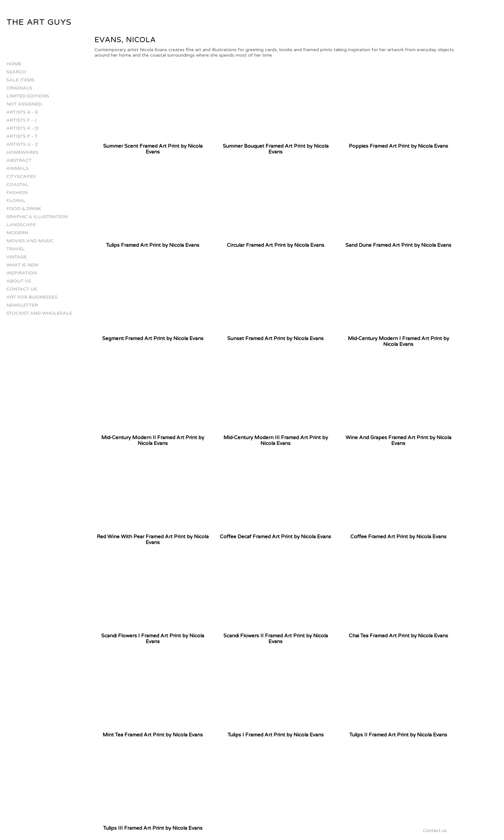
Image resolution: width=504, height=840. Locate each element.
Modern (17, 233)
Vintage (17, 257)
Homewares (22, 152)
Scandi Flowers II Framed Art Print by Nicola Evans (276, 639)
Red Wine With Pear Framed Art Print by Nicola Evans (153, 540)
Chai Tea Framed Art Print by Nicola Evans (398, 636)
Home (14, 64)
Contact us (22, 289)
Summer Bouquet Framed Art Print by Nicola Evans (276, 149)
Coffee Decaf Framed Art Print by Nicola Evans (275, 537)
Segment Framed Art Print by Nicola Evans (153, 338)
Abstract (19, 160)
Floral (16, 201)
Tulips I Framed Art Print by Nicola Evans (276, 735)
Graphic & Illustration (37, 217)
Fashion (17, 193)
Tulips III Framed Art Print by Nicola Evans (153, 828)
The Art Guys (39, 22)
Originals (19, 88)
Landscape (21, 225)
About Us (19, 281)
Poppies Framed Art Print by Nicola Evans (398, 146)
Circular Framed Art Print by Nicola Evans (276, 245)
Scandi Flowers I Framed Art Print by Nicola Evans (153, 639)
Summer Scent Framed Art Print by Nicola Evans (153, 149)
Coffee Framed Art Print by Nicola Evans (398, 537)
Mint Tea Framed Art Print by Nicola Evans (153, 735)
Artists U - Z (22, 144)
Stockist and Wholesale (39, 313)
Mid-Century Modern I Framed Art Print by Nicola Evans (398, 341)
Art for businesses (32, 297)
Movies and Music (30, 241)
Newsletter (22, 305)
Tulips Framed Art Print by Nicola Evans (153, 245)
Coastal (18, 185)
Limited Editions (28, 96)
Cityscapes (21, 176)
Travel (16, 249)
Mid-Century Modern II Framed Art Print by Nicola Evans (153, 440)
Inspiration (22, 273)
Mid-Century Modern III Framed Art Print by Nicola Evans (276, 440)
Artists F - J (21, 120)
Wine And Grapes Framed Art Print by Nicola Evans (398, 440)
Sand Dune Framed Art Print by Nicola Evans (398, 245)
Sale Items (20, 80)
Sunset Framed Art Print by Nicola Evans (275, 338)
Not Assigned (24, 104)
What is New (22, 265)
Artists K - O (22, 128)
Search (16, 72)
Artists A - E (22, 112)
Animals (18, 168)
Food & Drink (24, 209)
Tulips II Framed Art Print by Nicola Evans (398, 735)
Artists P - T (22, 136)
